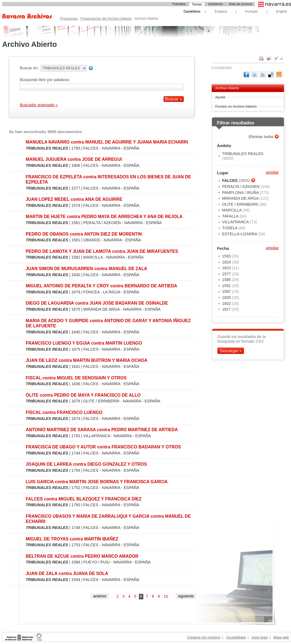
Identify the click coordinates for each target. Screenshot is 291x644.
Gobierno (215, 4)
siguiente (186, 596)
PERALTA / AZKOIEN (241, 187)
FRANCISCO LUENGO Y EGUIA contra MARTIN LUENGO (84, 343)
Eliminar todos (262, 137)
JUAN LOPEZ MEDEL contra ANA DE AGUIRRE (74, 199)
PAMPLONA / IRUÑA (241, 193)
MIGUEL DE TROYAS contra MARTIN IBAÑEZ (72, 539)
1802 (227, 304)
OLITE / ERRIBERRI (241, 204)
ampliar (272, 172)
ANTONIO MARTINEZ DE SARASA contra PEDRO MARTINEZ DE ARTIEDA (102, 430)
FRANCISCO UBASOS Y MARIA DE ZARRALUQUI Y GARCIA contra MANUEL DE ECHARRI (108, 519)
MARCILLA (232, 210)
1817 (227, 309)
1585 (227, 280)
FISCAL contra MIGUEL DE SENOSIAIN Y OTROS (76, 378)
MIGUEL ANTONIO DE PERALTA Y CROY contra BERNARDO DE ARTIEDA (101, 286)
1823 (227, 268)
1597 (227, 291)
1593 (227, 256)
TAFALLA (231, 216)
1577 (227, 274)
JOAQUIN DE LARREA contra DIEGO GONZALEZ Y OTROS (86, 464)
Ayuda (220, 97)
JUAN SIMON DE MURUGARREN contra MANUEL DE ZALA (86, 269)
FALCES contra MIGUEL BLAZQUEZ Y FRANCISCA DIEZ (84, 499)
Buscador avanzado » (39, 105)
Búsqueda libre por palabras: (45, 80)
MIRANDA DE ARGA (241, 198)
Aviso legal (259, 637)
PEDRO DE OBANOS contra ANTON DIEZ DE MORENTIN (84, 234)
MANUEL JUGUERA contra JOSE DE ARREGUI (74, 159)
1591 (227, 286)
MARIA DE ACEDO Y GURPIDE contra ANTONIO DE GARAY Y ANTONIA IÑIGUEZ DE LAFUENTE (108, 323)
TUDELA (230, 228)
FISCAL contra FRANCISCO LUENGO (64, 412)
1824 (227, 262)
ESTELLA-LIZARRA (240, 234)
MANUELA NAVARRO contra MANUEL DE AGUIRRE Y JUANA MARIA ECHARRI (107, 142)
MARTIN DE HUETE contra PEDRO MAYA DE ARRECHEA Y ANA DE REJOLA (104, 217)
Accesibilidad (236, 637)
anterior (100, 596)
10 (166, 596)
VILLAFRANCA (236, 222)
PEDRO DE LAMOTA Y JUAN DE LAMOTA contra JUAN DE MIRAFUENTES (102, 251)
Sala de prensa (241, 4)
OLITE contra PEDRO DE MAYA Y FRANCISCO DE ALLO (83, 395)
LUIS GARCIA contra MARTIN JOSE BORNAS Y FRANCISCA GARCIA (97, 482)
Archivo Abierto (227, 88)
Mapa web (281, 637)
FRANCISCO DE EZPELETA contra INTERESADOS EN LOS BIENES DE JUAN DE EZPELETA (108, 179)
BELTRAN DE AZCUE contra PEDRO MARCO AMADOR (82, 556)
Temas (197, 4)
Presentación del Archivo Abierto (106, 18)
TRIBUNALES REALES (243, 154)
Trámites (179, 4)
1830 (227, 297)
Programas (69, 18)
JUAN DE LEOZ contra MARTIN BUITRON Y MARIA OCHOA (87, 360)
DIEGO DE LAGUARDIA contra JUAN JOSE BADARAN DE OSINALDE (97, 303)
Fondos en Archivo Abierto (236, 106)
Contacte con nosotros (204, 637)
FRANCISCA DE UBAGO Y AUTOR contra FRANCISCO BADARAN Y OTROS (103, 447)
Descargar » (231, 351)
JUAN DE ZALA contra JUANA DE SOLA (67, 573)
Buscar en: (29, 68)
